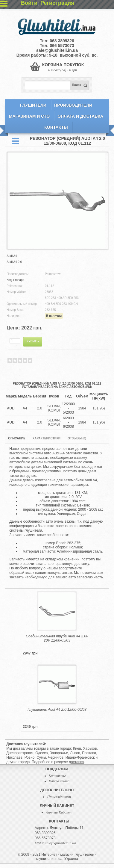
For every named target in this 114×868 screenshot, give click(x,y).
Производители (73, 105)
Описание (17, 438)
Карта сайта (59, 781)
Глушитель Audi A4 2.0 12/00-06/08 (57, 710)
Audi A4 (12, 256)
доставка (76, 762)
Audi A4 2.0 (14, 262)
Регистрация (57, 3)
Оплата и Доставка (80, 116)
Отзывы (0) (77, 438)
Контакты (56, 127)
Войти (29, 3)
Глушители (33, 105)
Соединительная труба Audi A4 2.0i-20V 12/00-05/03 (57, 638)
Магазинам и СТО (29, 116)
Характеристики (47, 438)
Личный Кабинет (59, 812)
